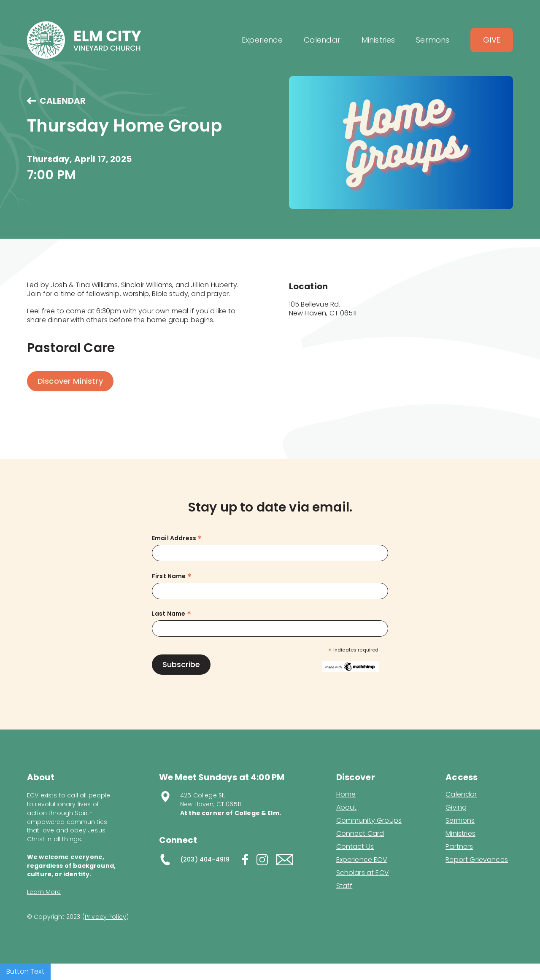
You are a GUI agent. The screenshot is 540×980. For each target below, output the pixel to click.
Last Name (171, 614)
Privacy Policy (105, 917)
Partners (459, 847)
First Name (172, 576)
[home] (84, 40)
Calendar (461, 794)
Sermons (460, 821)
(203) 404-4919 (205, 859)
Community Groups (369, 821)
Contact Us (355, 847)
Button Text (25, 971)
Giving (456, 808)
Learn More (44, 892)
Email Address (177, 538)
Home (346, 794)
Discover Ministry (70, 381)
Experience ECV (362, 860)
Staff (344, 886)
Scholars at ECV (363, 873)
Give (492, 40)
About (347, 808)
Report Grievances (477, 860)
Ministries (460, 834)
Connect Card (360, 834)
